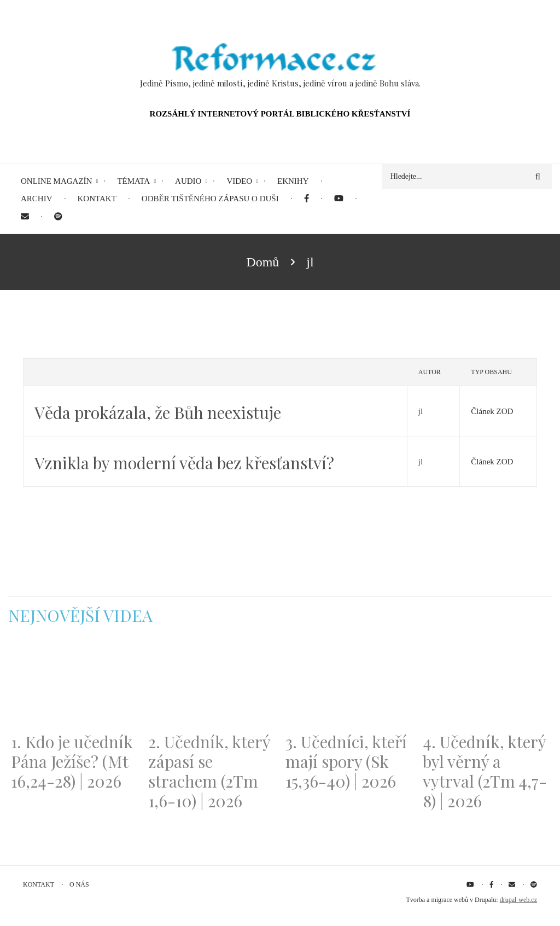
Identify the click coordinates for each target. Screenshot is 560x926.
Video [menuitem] (239, 181)
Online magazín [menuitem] (56, 181)
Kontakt (39, 884)
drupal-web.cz (518, 900)
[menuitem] (307, 199)
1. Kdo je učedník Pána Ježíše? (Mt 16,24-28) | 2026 (72, 761)
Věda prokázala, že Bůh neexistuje (158, 412)
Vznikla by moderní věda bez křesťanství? (184, 463)
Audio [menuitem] (188, 181)
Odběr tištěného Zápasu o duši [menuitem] (210, 199)
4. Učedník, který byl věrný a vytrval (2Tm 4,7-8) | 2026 (485, 771)
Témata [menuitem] (133, 181)
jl (421, 411)
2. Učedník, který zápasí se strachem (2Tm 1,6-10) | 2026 (209, 771)
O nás (79, 884)
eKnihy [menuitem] (293, 181)
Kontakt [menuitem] (97, 199)
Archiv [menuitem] (37, 199)
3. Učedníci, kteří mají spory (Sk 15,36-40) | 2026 (346, 761)
